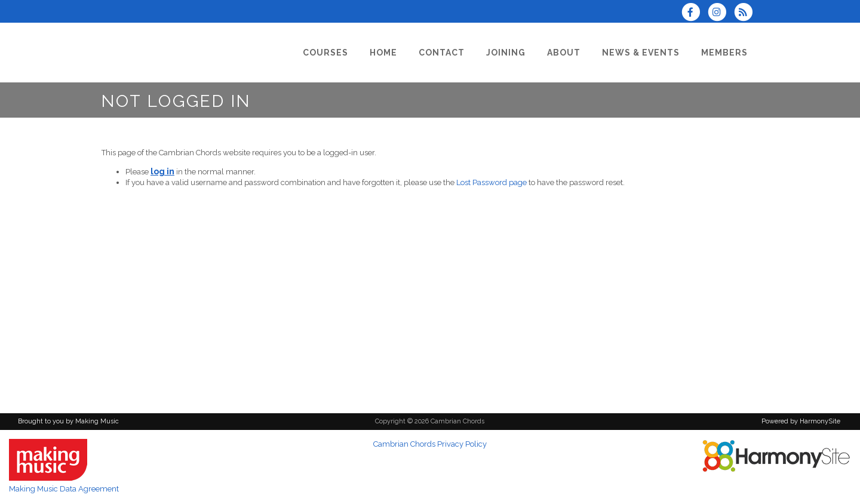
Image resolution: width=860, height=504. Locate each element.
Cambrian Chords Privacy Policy (430, 444)
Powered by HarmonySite (801, 421)
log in (162, 171)
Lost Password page (492, 182)
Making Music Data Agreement (64, 489)
